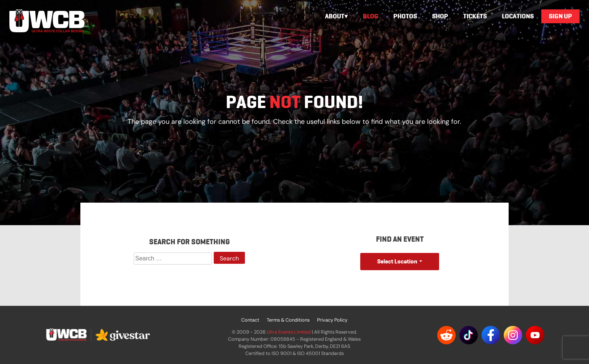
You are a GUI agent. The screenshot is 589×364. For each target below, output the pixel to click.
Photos (405, 16)
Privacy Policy (332, 320)
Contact (250, 320)
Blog (371, 16)
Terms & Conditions (288, 320)
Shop (440, 16)
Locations (518, 16)
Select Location (397, 261)
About (335, 16)
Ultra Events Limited (289, 332)
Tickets (475, 16)
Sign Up (560, 16)
